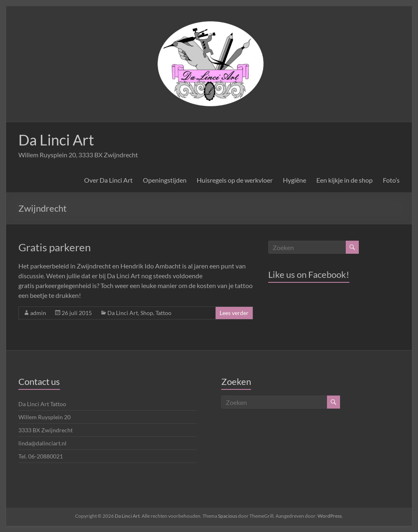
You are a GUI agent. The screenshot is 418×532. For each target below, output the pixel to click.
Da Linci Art (56, 140)
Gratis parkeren (54, 247)
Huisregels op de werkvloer (235, 180)
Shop (147, 313)
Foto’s (391, 180)
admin (38, 313)
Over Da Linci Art (108, 180)
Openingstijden (165, 180)
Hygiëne (295, 180)
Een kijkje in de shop (345, 180)
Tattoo (163, 313)
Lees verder (234, 313)
